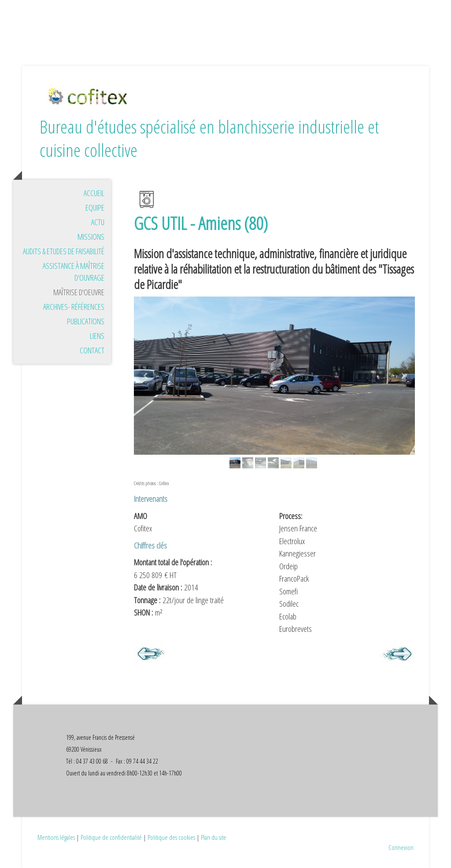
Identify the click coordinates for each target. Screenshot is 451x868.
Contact (92, 350)
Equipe (95, 208)
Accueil (94, 193)
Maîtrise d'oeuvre (79, 292)
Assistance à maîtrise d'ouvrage (74, 272)
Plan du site (214, 837)
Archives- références (74, 307)
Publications (86, 321)
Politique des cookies (171, 837)
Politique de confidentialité (111, 837)
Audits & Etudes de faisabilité (64, 251)
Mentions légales (56, 837)
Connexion (401, 847)
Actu (98, 222)
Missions (91, 237)
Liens (97, 336)
